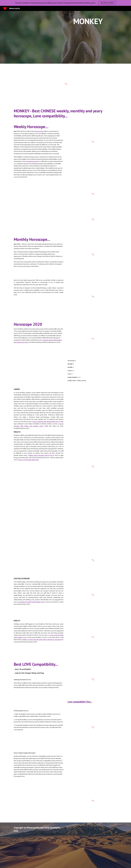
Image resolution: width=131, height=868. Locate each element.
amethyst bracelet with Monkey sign (32, 602)
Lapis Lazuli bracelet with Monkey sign (46, 422)
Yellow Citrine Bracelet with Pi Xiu (41, 455)
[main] (88, 21)
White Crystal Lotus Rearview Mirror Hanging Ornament (42, 640)
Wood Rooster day (32, 161)
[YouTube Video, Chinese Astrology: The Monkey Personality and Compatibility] (92, 766)
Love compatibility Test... (80, 702)
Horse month (38, 131)
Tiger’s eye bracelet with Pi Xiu (29, 460)
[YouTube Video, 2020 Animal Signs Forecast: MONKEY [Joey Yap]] (39, 359)
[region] (65, 3)
